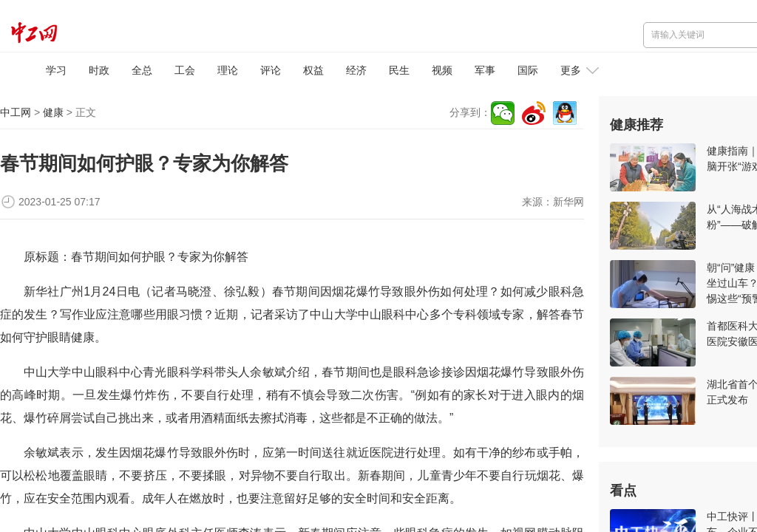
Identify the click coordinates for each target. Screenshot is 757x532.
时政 (99, 70)
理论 (228, 70)
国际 (528, 70)
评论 (271, 70)
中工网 (16, 112)
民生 (399, 70)
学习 (56, 70)
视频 (442, 70)
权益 (313, 70)
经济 (356, 70)
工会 (185, 70)
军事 (485, 70)
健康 (53, 112)
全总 (142, 70)
